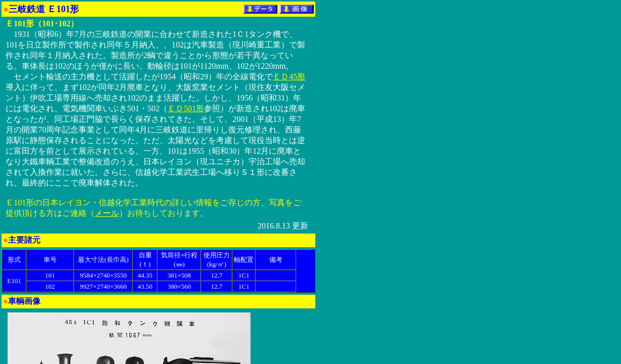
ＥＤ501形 (186, 108)
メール (107, 213)
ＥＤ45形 (289, 77)
